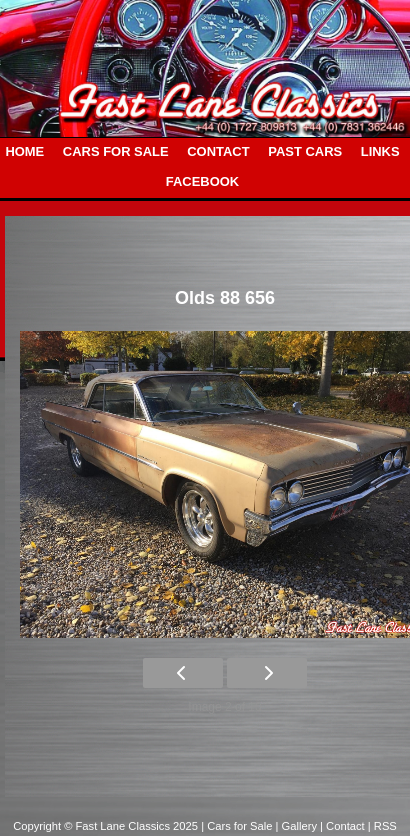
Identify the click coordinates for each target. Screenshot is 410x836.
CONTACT (218, 151)
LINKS (380, 151)
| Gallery (298, 826)
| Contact (344, 826)
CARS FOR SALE (116, 151)
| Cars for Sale (238, 826)
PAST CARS (305, 151)
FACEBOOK (202, 181)
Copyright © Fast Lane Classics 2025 (107, 826)
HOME (24, 151)
